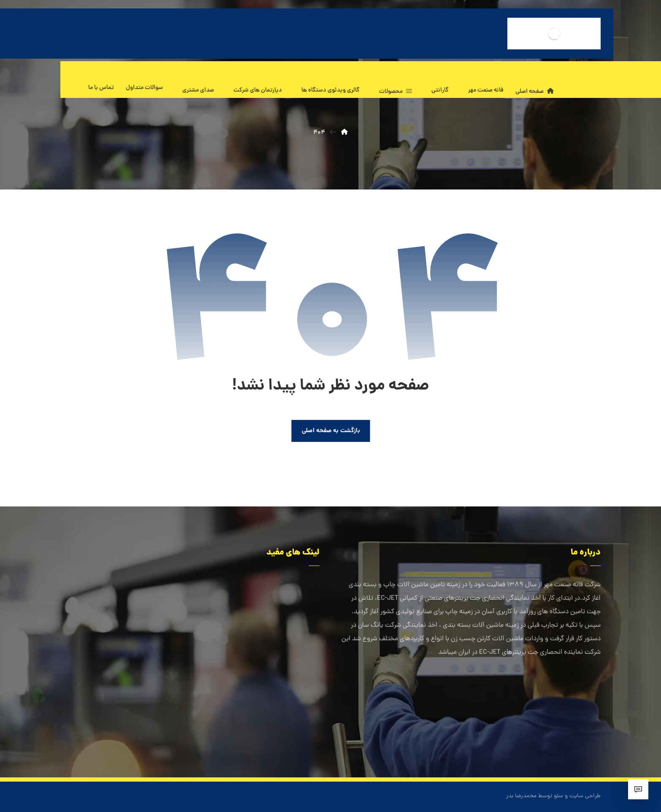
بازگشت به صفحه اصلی (330, 431)
